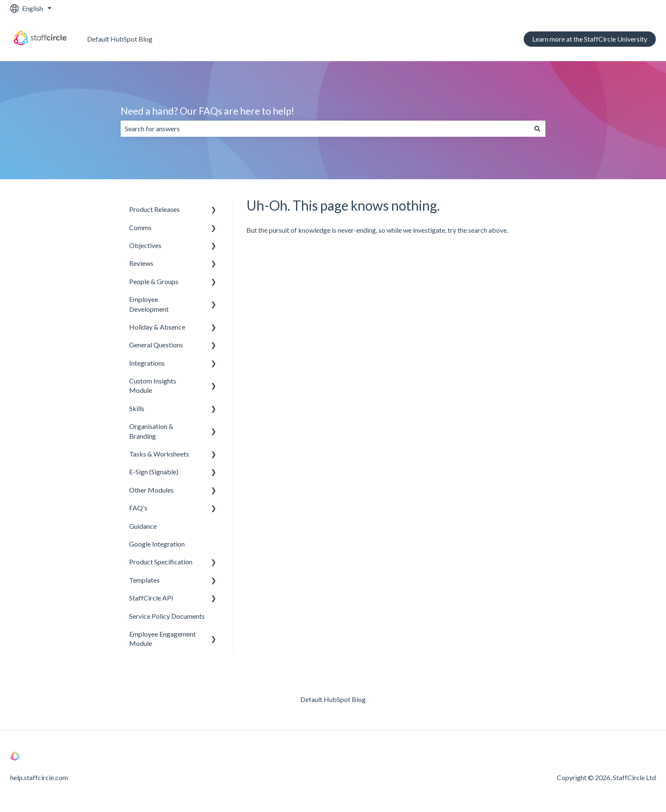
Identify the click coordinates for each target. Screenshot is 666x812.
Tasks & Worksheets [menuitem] (159, 454)
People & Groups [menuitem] (154, 281)
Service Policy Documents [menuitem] (167, 616)
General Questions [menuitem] (156, 345)
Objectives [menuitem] (145, 245)
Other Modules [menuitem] (151, 490)
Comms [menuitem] (140, 227)
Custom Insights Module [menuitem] (153, 385)
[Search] (537, 129)
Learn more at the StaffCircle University (590, 39)
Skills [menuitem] (137, 408)
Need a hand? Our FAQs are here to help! (207, 111)
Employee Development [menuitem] (149, 304)
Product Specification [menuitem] (161, 562)
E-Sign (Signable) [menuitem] (154, 472)
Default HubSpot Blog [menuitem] (333, 699)
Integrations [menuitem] (147, 363)
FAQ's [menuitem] (138, 508)
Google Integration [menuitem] (157, 544)
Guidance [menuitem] (143, 526)
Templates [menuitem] (144, 580)
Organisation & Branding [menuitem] (151, 431)
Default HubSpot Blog (120, 39)
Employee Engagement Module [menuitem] (162, 639)
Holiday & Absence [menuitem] (157, 327)
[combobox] (325, 129)
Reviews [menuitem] (141, 263)
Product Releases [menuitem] (154, 209)
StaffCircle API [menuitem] (151, 598)
